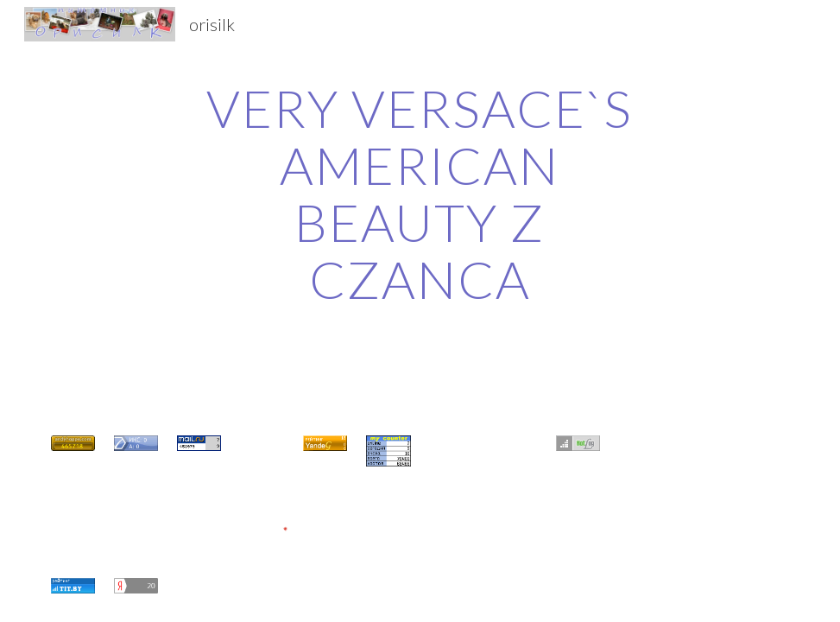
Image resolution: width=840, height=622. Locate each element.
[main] (420, 194)
